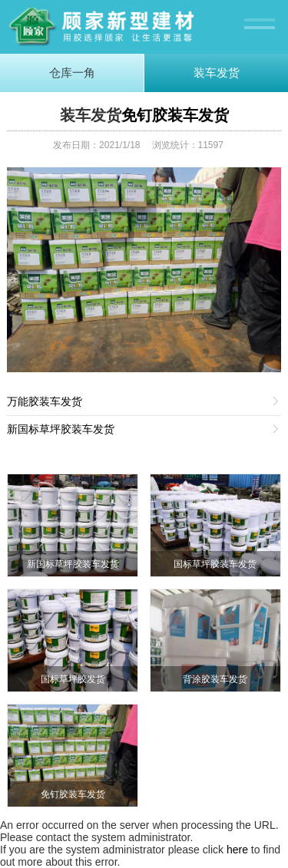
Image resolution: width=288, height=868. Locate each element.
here (237, 850)
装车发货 (217, 73)
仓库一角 (72, 73)
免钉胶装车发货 (175, 115)
